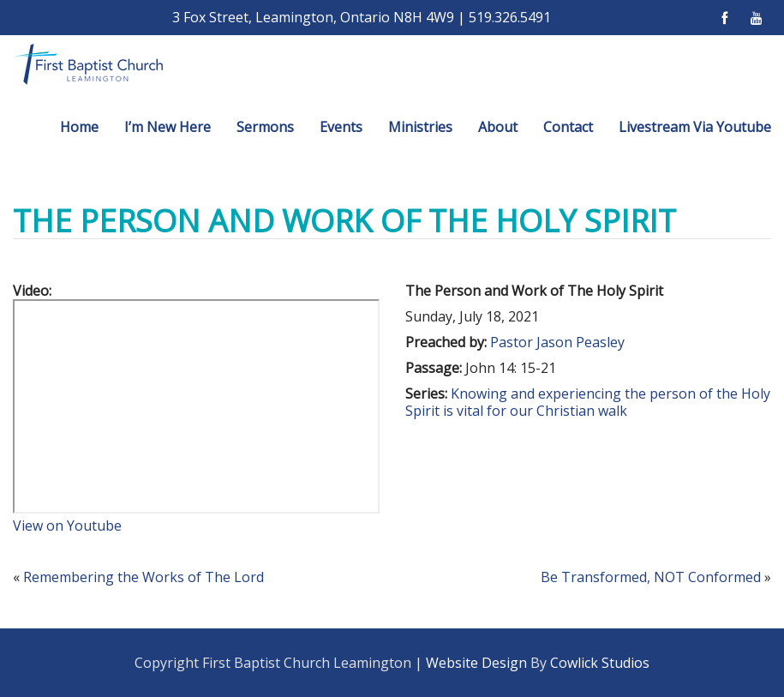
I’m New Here (168, 127)
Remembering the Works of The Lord (144, 577)
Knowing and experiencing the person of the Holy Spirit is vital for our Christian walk (588, 402)
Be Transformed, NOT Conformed (651, 577)
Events (341, 127)
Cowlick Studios (600, 663)
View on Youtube (67, 526)
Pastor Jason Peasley (557, 342)
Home (79, 127)
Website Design (476, 663)
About (498, 127)
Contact (568, 127)
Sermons (265, 127)
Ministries (420, 127)
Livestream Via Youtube (695, 127)
